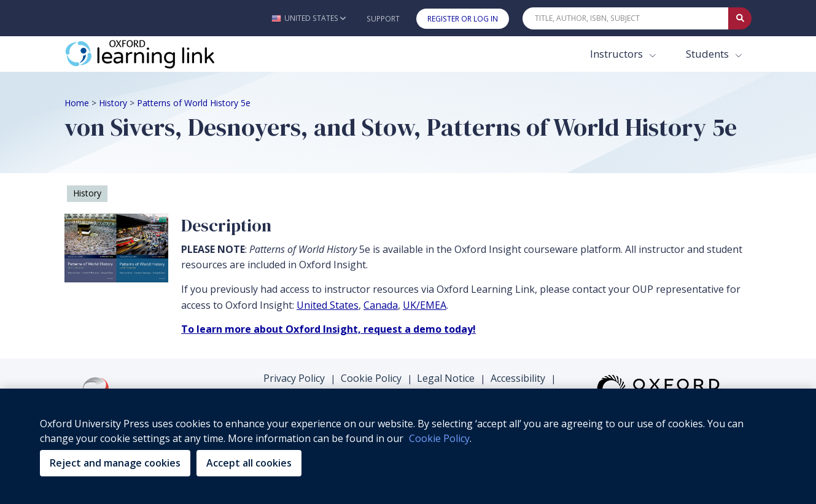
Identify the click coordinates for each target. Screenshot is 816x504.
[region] (408, 446)
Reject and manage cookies (115, 463)
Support (383, 19)
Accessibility (518, 378)
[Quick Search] (626, 18)
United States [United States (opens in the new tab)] (328, 305)
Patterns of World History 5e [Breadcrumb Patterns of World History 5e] (194, 103)
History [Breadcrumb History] (113, 103)
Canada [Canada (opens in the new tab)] (381, 305)
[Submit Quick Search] (740, 18)
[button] (309, 18)
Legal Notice (446, 378)
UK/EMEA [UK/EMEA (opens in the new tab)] (425, 305)
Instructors (618, 54)
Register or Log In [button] (463, 19)
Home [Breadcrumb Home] (77, 103)
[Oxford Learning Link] (157, 54)
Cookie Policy (371, 378)
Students (709, 54)
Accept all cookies (249, 463)
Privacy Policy (294, 378)
